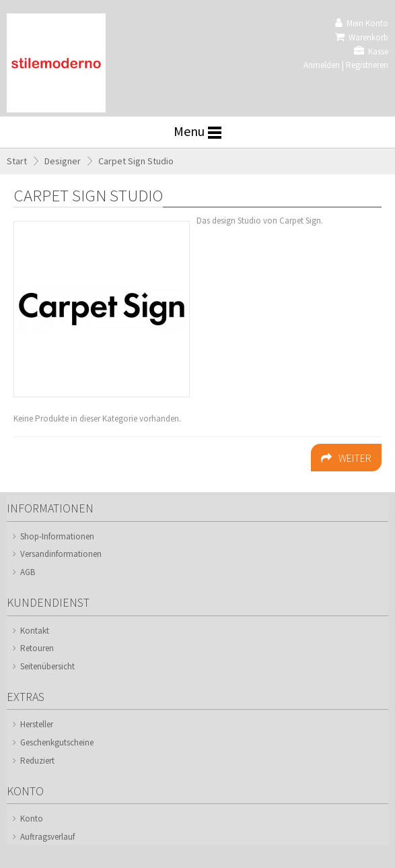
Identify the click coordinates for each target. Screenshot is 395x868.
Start (17, 161)
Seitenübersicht (47, 666)
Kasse (371, 52)
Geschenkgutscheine (57, 742)
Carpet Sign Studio (136, 161)
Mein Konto (362, 23)
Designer (63, 161)
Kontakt (35, 631)
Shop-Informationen (57, 536)
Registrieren (367, 65)
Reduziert (37, 761)
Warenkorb (362, 37)
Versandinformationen (61, 554)
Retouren (37, 648)
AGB (28, 572)
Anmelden (322, 65)
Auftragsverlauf (47, 837)
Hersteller (37, 724)
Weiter (346, 458)
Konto (32, 819)
